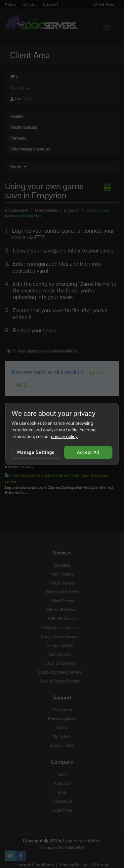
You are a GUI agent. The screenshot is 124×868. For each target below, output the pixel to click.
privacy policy (64, 436)
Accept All (88, 452)
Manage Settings (36, 452)
